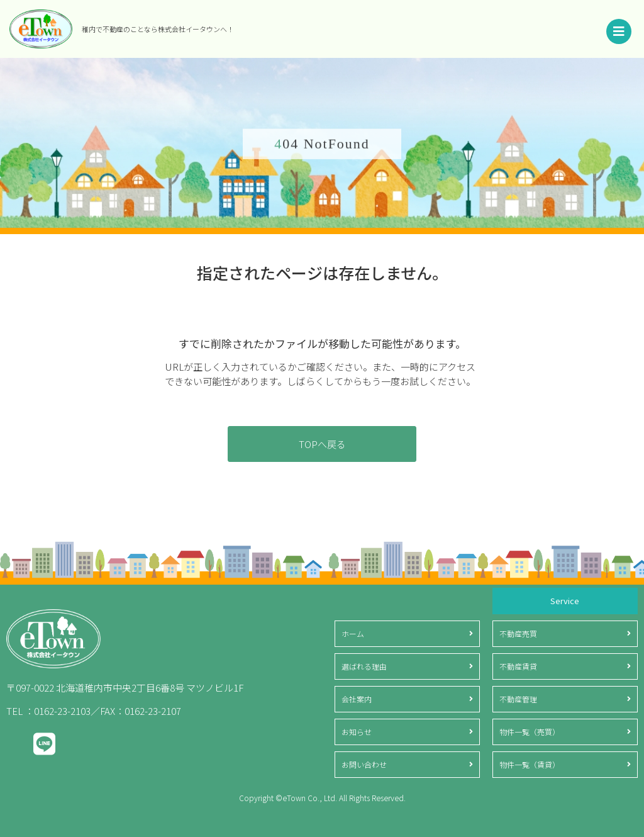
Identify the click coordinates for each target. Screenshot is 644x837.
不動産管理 (518, 699)
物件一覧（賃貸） (530, 764)
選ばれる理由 (364, 666)
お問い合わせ (364, 764)
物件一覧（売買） (530, 732)
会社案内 (357, 699)
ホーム (353, 633)
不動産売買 (518, 633)
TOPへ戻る (322, 444)
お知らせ (357, 732)
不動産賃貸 (518, 666)
